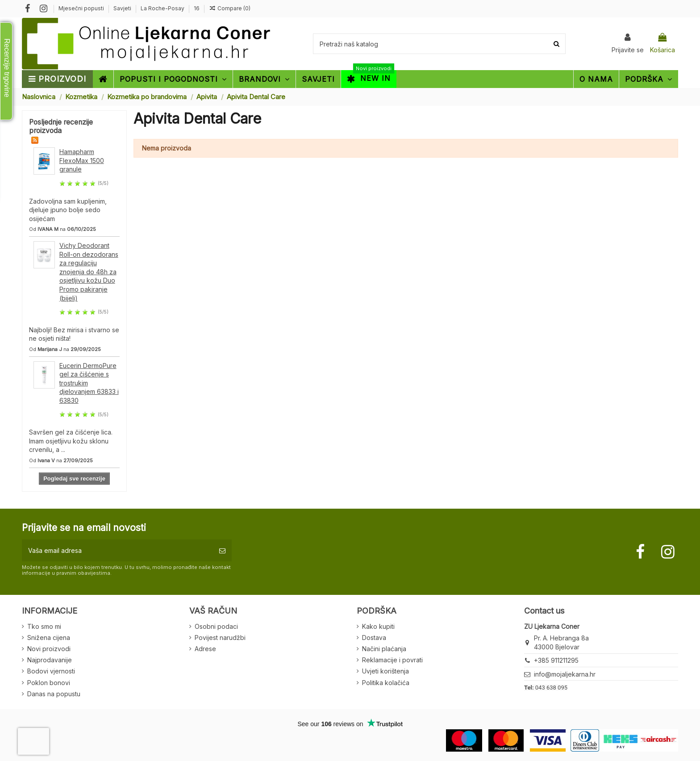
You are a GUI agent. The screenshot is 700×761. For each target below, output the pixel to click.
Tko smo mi (44, 626)
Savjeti (123, 8)
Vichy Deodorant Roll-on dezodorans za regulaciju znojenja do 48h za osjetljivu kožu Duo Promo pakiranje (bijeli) (89, 272)
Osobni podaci (216, 626)
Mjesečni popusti (82, 8)
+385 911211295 (556, 660)
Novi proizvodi (49, 649)
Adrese (205, 649)
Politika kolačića (386, 683)
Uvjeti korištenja (385, 671)
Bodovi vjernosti (51, 671)
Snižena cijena (49, 638)
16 (197, 8)
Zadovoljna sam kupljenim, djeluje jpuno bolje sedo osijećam (68, 210)
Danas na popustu (54, 694)
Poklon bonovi (49, 683)
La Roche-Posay (163, 8)
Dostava (374, 638)
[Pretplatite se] (222, 550)
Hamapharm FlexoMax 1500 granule (82, 160)
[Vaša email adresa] (117, 550)
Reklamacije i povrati (392, 660)
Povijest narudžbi (220, 638)
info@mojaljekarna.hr (565, 674)
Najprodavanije (50, 660)
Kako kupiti (378, 626)
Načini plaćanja (384, 649)
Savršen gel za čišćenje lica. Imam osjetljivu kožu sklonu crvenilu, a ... (71, 441)
